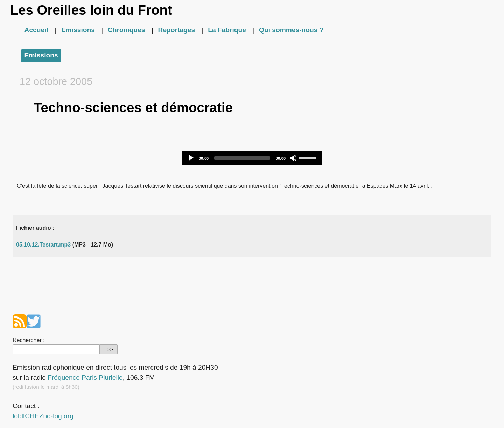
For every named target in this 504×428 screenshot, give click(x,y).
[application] (252, 158)
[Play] (191, 158)
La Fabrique (227, 30)
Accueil (36, 30)
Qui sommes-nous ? (291, 30)
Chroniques (127, 30)
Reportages (177, 30)
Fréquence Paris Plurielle (85, 377)
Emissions (78, 30)
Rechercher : (29, 340)
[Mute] (293, 158)
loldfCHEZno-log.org (43, 416)
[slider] (242, 158)
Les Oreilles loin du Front (91, 10)
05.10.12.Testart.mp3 (43, 245)
